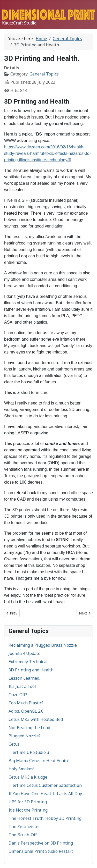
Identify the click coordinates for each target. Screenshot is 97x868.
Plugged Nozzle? (25, 736)
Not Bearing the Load (29, 728)
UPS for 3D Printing (28, 802)
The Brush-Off (23, 835)
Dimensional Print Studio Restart (41, 851)
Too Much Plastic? (26, 703)
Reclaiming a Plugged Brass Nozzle (43, 645)
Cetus (14, 744)
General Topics (44, 74)
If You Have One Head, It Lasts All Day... (46, 794)
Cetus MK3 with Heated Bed (36, 719)
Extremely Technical (28, 662)
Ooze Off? (18, 695)
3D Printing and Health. (31, 670)
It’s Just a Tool (22, 686)
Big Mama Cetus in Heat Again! (39, 761)
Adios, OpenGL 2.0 (26, 711)
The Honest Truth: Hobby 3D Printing (45, 818)
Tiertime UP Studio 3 (29, 752)
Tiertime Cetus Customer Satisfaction (45, 785)
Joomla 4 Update (24, 653)
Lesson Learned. (24, 678)
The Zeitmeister (24, 827)
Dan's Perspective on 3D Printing (41, 843)
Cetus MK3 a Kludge (28, 777)
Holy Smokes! (21, 769)
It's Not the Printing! (28, 810)
